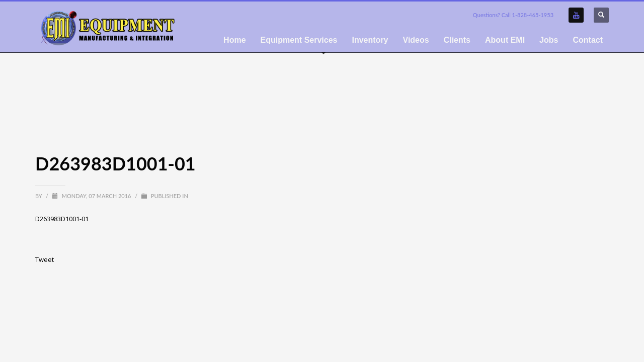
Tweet (45, 259)
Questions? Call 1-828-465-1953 (513, 15)
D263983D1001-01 (62, 219)
